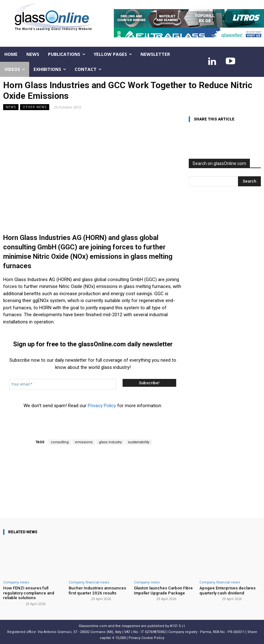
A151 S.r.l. (178, 626)
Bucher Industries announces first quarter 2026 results (96, 591)
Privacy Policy (102, 406)
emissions (84, 442)
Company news (16, 582)
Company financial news (89, 582)
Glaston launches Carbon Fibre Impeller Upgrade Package (163, 591)
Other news (35, 107)
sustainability (139, 442)
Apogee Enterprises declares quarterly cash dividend (227, 591)
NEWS (11, 107)
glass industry (110, 442)
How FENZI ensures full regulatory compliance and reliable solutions (28, 593)
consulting (60, 442)
